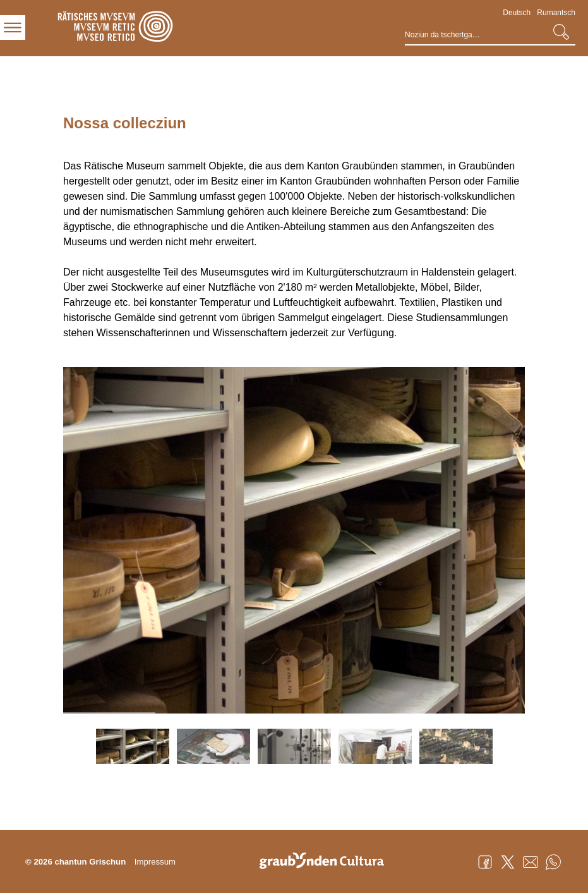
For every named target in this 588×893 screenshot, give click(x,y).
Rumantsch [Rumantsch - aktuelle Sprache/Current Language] (556, 13)
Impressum (155, 862)
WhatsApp (553, 862)
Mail (531, 862)
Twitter (508, 862)
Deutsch (517, 13)
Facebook (485, 862)
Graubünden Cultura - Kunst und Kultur (327, 862)
